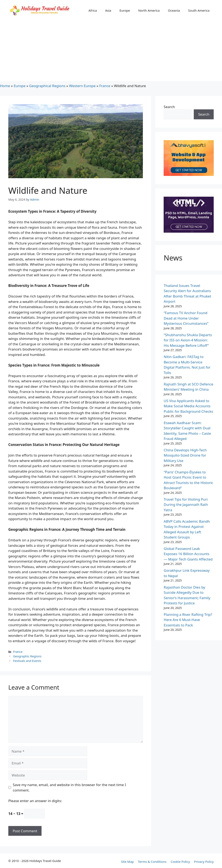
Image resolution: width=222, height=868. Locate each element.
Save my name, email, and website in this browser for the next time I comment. (69, 787)
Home (5, 86)
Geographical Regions (47, 86)
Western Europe (82, 86)
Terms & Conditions (152, 862)
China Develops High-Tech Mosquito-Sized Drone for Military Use (185, 455)
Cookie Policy (180, 862)
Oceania (174, 10)
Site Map (127, 862)
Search (169, 107)
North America (149, 10)
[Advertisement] (111, 52)
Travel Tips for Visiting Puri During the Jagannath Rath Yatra (186, 505)
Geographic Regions (27, 656)
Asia (108, 10)
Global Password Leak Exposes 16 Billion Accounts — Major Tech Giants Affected (188, 554)
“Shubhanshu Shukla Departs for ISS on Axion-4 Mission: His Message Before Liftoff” (188, 340)
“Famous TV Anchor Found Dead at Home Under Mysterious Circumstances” (186, 318)
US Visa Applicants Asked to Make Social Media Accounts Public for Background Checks (188, 406)
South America (199, 10)
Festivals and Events (27, 661)
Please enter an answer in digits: (35, 801)
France (105, 86)
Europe (125, 10)
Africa (93, 10)
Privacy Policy (204, 862)
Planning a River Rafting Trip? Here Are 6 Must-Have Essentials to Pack (188, 620)
